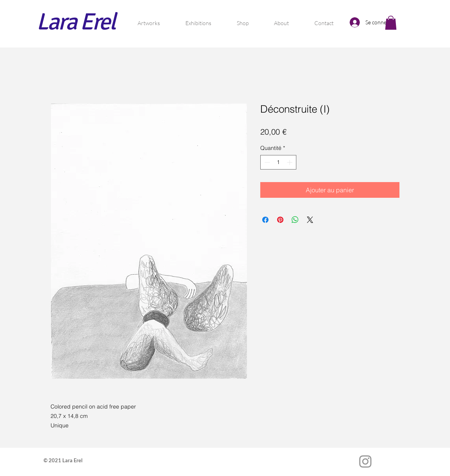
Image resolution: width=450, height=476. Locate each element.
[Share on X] (310, 220)
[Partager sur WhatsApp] (295, 220)
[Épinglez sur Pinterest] (280, 220)
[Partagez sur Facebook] (265, 220)
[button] (391, 23)
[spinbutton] (278, 162)
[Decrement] (266, 162)
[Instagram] (365, 461)
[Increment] (290, 162)
